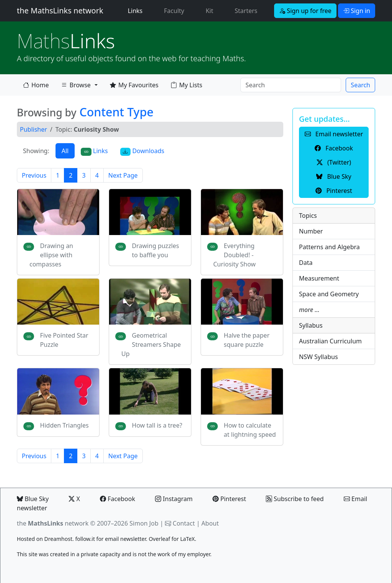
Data (306, 263)
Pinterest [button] (334, 191)
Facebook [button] (334, 148)
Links (137, 10)
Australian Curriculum (330, 341)
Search (360, 85)
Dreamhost (58, 539)
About (210, 523)
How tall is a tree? (157, 425)
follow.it (85, 539)
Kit (209, 11)
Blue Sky (33, 499)
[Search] (291, 85)
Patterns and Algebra (329, 247)
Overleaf (159, 539)
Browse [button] (76, 87)
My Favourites (134, 85)
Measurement (319, 278)
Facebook (118, 499)
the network (53, 523)
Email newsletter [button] (334, 134)
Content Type (116, 112)
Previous (34, 175)
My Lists (186, 85)
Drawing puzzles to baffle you (156, 250)
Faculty (174, 11)
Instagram (174, 499)
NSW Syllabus (318, 357)
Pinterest (229, 499)
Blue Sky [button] (334, 176)
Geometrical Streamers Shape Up (151, 345)
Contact (184, 523)
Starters (246, 11)
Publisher (33, 129)
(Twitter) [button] (334, 162)
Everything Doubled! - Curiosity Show (234, 255)
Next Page (123, 175)
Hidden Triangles (65, 425)
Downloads (142, 151)
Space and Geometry (329, 294)
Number (311, 231)
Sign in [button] (357, 11)
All (65, 151)
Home (36, 85)
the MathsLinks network (60, 11)
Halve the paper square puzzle (247, 340)
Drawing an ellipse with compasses (51, 255)
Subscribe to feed (295, 499)
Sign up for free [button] (305, 11)
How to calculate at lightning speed (250, 430)
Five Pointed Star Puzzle (64, 340)
